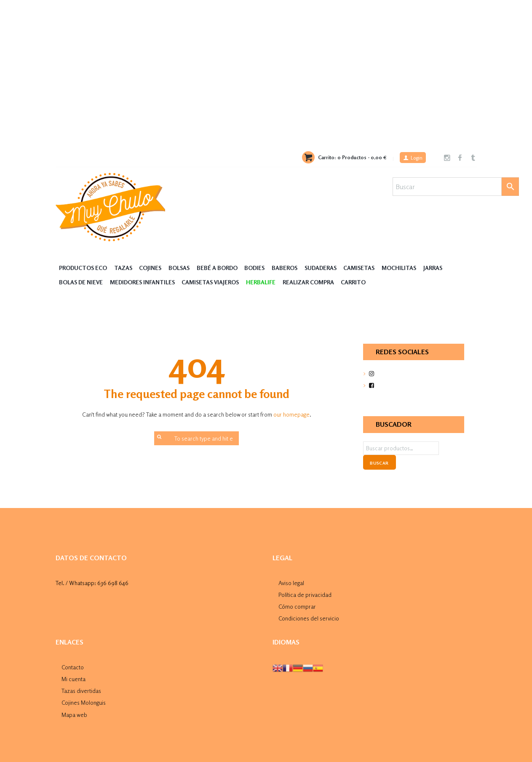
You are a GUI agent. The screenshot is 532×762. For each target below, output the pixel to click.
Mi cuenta (74, 676)
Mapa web (74, 711)
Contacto (73, 665)
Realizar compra (312, 282)
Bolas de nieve (81, 282)
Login (416, 158)
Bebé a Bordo (220, 268)
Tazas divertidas (81, 688)
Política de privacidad (305, 593)
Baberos (289, 268)
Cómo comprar (297, 605)
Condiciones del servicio (309, 616)
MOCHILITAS (406, 268)
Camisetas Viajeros (213, 282)
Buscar (379, 462)
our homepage (291, 414)
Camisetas (366, 268)
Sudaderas (326, 268)
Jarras (441, 268)
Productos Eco (83, 268)
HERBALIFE (265, 282)
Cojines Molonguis (84, 699)
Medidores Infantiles (144, 282)
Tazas (124, 268)
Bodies (258, 268)
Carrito (357, 282)
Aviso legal (291, 582)
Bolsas (181, 268)
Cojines (152, 268)
